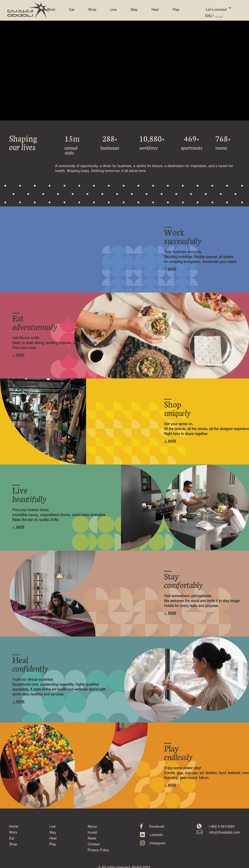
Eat (72, 10)
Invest (92, 833)
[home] (28, 10)
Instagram (158, 843)
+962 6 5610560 (221, 827)
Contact (94, 844)
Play (176, 10)
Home (14, 827)
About (92, 827)
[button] (211, 8)
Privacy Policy (98, 850)
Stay (134, 10)
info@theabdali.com (224, 833)
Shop (92, 10)
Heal (155, 10)
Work (51, 10)
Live (113, 10)
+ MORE (170, 269)
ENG (208, 16)
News (92, 839)
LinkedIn (156, 835)
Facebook (157, 827)
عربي (219, 16)
